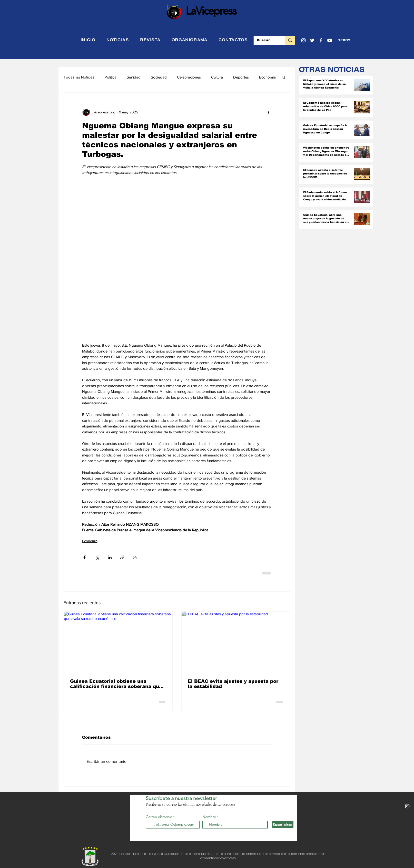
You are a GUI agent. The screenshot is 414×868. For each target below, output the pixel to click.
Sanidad (134, 77)
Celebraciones (189, 77)
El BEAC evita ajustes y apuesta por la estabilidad (233, 684)
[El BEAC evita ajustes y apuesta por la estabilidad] (236, 642)
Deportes (241, 77)
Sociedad (159, 77)
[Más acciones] (269, 112)
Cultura (217, 77)
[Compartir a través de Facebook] (85, 557)
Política (111, 77)
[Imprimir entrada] (135, 557)
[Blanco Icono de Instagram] (303, 40)
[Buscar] (265, 40)
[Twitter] (312, 40)
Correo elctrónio (159, 817)
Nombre (209, 817)
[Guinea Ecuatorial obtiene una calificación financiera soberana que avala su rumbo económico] (118, 642)
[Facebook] (321, 40)
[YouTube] (330, 40)
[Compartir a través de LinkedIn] (110, 557)
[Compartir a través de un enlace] (122, 557)
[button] (344, 40)
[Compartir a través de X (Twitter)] (97, 557)
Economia (267, 77)
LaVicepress (211, 11)
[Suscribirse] (283, 825)
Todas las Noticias (79, 77)
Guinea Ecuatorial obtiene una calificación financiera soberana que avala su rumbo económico (116, 684)
